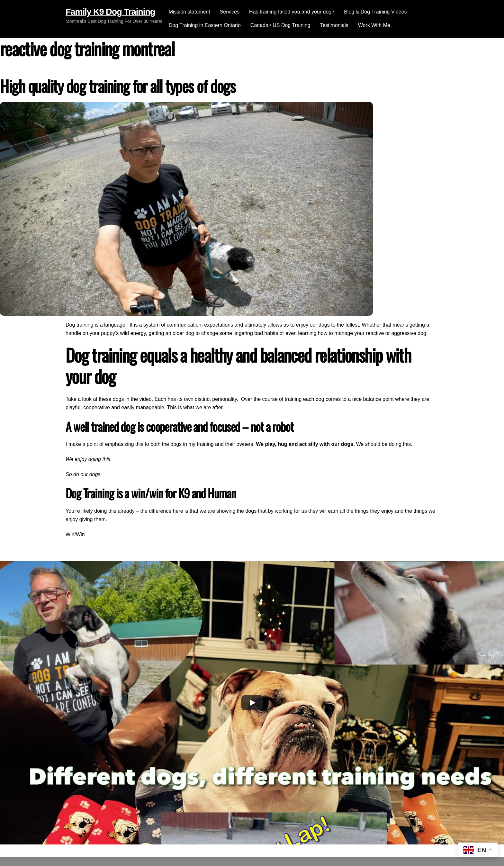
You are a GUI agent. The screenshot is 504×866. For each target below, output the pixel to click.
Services (230, 12)
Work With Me (374, 25)
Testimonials (334, 25)
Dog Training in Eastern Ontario (205, 25)
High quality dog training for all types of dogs (118, 86)
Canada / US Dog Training (280, 25)
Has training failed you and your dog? (292, 12)
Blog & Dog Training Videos (375, 12)
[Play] (252, 703)
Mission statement (189, 12)
